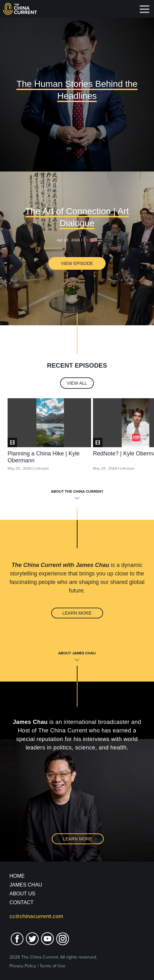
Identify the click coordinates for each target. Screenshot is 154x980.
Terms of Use (52, 966)
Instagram (63, 939)
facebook (17, 939)
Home (17, 876)
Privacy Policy (23, 966)
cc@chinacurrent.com (36, 916)
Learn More (77, 613)
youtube (47, 939)
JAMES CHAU (26, 885)
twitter (32, 939)
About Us (22, 894)
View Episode (77, 263)
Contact (22, 902)
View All (77, 383)
